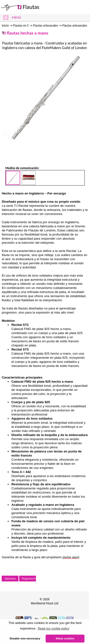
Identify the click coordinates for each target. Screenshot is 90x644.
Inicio (5, 25)
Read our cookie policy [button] (54, 628)
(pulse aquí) (71, 557)
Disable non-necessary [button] (25, 638)
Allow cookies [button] (65, 638)
